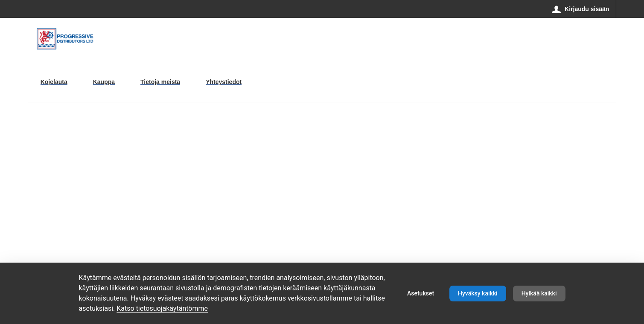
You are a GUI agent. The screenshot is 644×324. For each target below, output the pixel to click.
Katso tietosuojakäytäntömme (162, 308)
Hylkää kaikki (539, 293)
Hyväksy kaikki (478, 293)
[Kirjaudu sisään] (581, 9)
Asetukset (421, 293)
